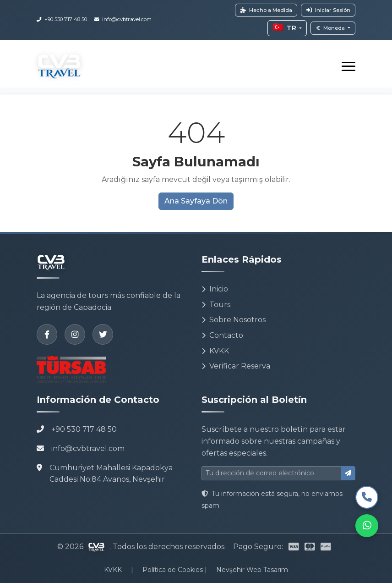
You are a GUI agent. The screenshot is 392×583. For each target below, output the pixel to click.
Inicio (215, 289)
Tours (216, 305)
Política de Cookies (174, 570)
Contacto (222, 335)
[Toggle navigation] (348, 66)
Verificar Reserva (236, 366)
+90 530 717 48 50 (84, 429)
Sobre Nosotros (234, 320)
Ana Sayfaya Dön (196, 201)
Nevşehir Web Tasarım (252, 570)
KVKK (215, 351)
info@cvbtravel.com (88, 448)
